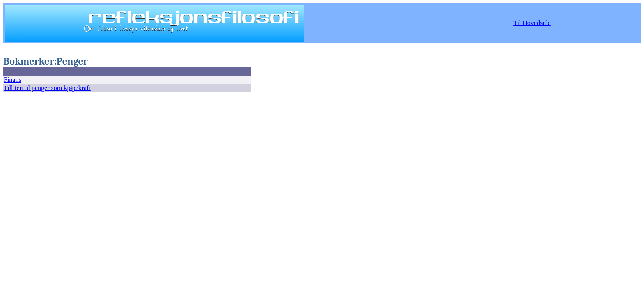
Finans (13, 80)
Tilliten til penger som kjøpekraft (47, 88)
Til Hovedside (532, 23)
